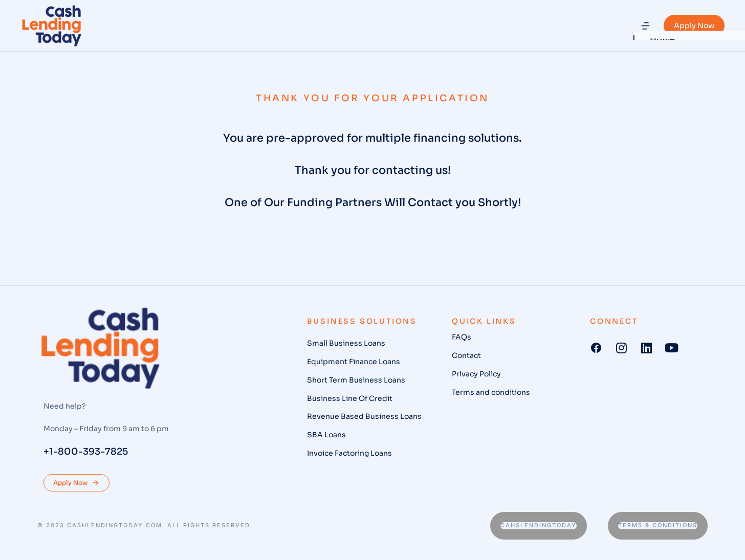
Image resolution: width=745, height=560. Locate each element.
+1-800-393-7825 (86, 452)
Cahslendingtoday (539, 525)
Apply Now (694, 26)
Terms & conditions (658, 525)
